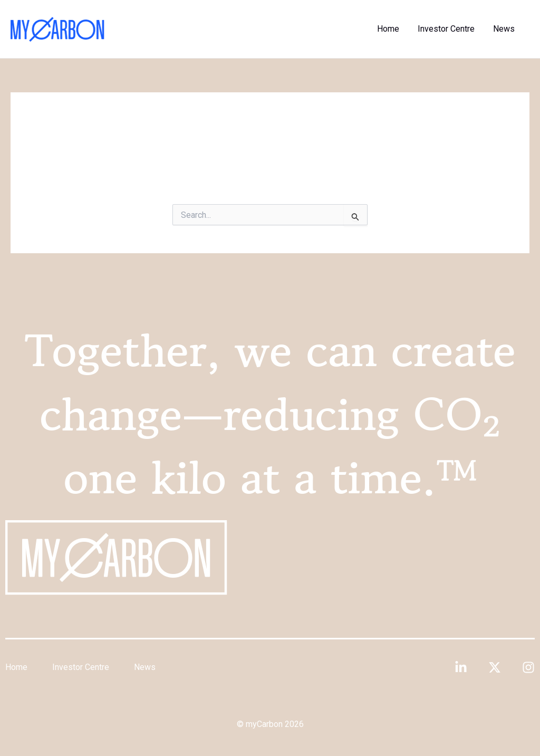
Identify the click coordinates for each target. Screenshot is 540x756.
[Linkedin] (461, 667)
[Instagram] (528, 667)
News (505, 29)
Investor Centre (449, 29)
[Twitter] (495, 667)
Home (392, 29)
